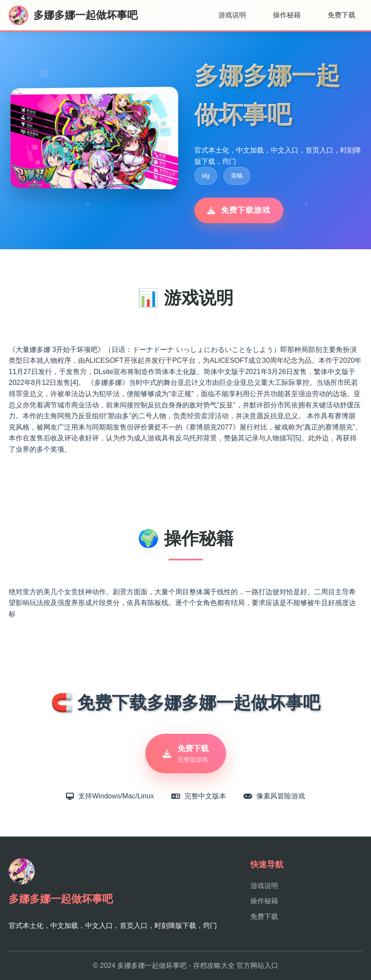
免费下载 (341, 15)
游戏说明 (232, 15)
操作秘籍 (287, 15)
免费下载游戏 (239, 210)
